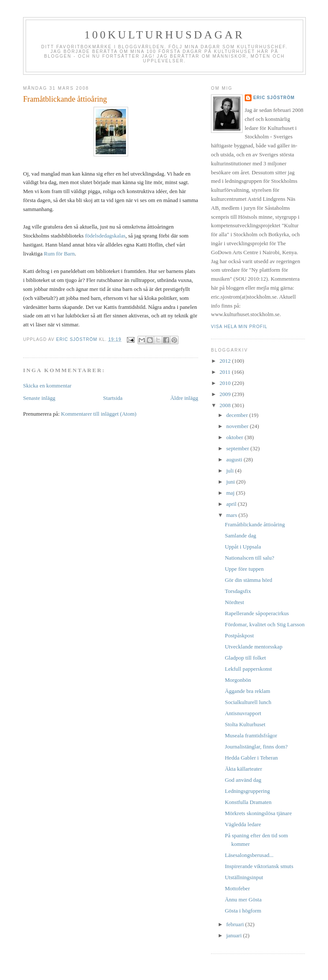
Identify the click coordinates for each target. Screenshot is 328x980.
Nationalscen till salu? (249, 558)
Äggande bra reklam (247, 691)
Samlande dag (240, 535)
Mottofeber (237, 888)
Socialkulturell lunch (248, 702)
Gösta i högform (243, 911)
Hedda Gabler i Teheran (251, 758)
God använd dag (243, 780)
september (239, 448)
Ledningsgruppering (247, 791)
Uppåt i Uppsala (243, 547)
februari (236, 924)
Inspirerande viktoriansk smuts (259, 866)
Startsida (113, 398)
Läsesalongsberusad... (249, 855)
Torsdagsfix (238, 591)
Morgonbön (238, 680)
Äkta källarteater (243, 769)
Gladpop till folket (245, 658)
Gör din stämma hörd (248, 580)
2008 (226, 405)
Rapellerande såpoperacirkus (257, 613)
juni (231, 482)
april (232, 504)
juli (231, 471)
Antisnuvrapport (243, 713)
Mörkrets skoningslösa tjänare (258, 813)
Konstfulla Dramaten (248, 802)
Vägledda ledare (243, 824)
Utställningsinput (244, 877)
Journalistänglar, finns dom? (256, 747)
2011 (226, 372)
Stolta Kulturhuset (245, 724)
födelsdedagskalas (105, 236)
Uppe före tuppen (244, 569)
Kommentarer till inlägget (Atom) (99, 414)
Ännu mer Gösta (243, 899)
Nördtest (234, 602)
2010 (226, 383)
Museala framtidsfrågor (251, 735)
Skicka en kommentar (47, 386)
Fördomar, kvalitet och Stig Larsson (265, 624)
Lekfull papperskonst (248, 669)
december (238, 415)
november (238, 426)
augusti (235, 459)
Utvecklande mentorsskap (253, 647)
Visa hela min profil (239, 327)
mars (233, 515)
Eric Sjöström (274, 98)
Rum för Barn (59, 254)
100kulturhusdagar (165, 35)
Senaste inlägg (39, 398)
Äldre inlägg (184, 398)
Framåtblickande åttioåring (255, 524)
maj (231, 493)
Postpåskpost (239, 635)
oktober (236, 437)
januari (235, 935)
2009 (226, 394)
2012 (226, 361)
